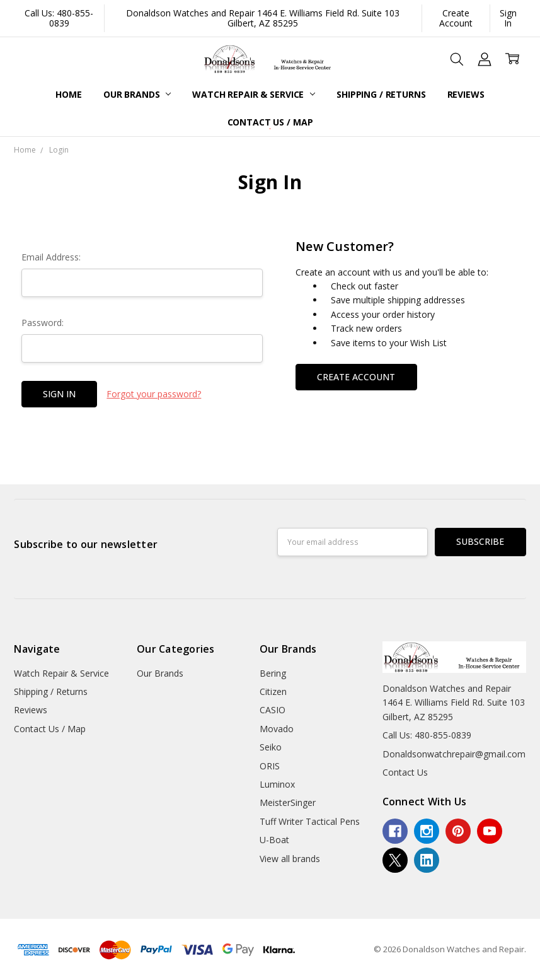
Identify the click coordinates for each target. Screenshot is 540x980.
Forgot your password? (154, 394)
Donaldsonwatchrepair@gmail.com (454, 754)
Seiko (271, 747)
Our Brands (137, 94)
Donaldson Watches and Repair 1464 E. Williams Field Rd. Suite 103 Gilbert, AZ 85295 (263, 18)
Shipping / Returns (381, 94)
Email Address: (51, 257)
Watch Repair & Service (254, 94)
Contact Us (405, 772)
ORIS (270, 766)
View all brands (290, 859)
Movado (277, 729)
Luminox (277, 784)
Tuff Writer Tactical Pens (310, 821)
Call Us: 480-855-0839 (59, 18)
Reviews (466, 94)
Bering (273, 673)
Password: (43, 323)
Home (68, 94)
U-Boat (274, 840)
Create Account (456, 18)
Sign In (508, 18)
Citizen (273, 691)
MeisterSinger (288, 802)
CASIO (273, 710)
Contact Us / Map (270, 122)
